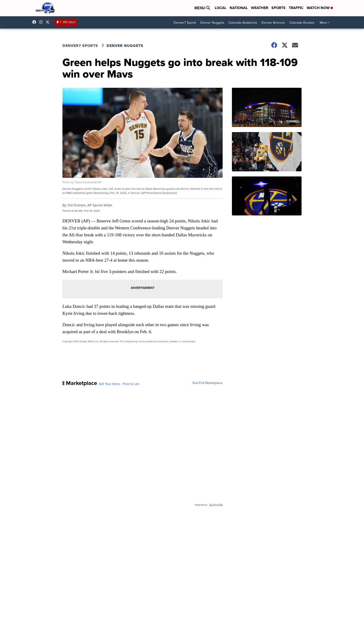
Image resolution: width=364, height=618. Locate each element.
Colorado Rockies (302, 23)
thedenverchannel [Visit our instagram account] (42, 22)
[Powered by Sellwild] (216, 505)
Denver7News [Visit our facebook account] (35, 22)
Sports (278, 8)
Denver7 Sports (185, 23)
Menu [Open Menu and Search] (202, 8)
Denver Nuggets (212, 23)
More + (325, 23)
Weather (260, 8)
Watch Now (320, 8)
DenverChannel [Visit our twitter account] (49, 22)
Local (221, 8)
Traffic (296, 8)
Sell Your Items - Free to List (119, 384)
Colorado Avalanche (243, 23)
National (239, 8)
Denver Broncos (273, 23)
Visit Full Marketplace (207, 383)
